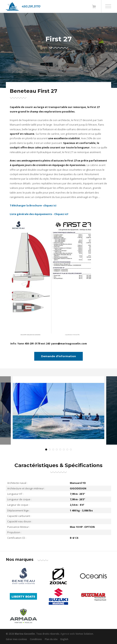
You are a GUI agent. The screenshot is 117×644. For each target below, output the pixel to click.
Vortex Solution (84, 634)
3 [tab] (53, 450)
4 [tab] (57, 450)
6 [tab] (64, 450)
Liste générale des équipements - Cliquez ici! (39, 214)
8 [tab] (71, 450)
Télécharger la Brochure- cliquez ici (34, 205)
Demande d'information (58, 356)
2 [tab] (50, 450)
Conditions (36, 639)
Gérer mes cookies (16, 639)
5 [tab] (60, 450)
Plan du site (51, 639)
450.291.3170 (31, 6)
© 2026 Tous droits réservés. (33, 634)
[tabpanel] (58, 410)
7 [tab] (67, 450)
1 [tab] (46, 450)
